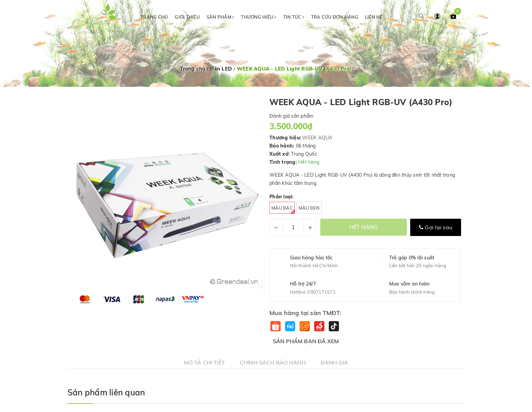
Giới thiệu (187, 17)
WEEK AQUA (317, 138)
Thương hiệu (259, 17)
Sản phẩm (221, 17)
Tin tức (294, 17)
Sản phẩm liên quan (106, 392)
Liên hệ (374, 17)
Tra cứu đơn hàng (335, 17)
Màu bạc (283, 209)
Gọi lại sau (436, 227)
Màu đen (309, 208)
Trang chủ (154, 17)
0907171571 (321, 292)
